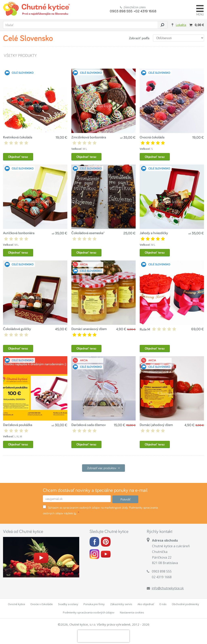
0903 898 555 (121, 11)
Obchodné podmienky (185, 604)
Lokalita (181, 25)
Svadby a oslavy (68, 604)
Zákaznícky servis (121, 604)
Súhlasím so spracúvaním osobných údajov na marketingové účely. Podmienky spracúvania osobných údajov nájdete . (100, 510)
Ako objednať (146, 604)
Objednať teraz (18, 157)
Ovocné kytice (16, 604)
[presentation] (103, 636)
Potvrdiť (125, 499)
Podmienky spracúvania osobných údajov (89, 612)
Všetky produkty (20, 55)
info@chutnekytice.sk (168, 588)
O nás (163, 604)
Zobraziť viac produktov (103, 468)
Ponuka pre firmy (94, 604)
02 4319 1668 (146, 11)
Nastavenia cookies (132, 612)
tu (75, 513)
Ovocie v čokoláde (42, 604)
